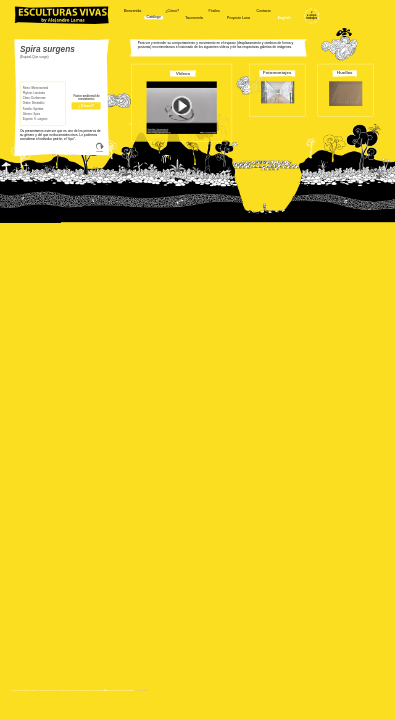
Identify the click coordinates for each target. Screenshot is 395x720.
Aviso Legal (141, 689)
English (284, 18)
